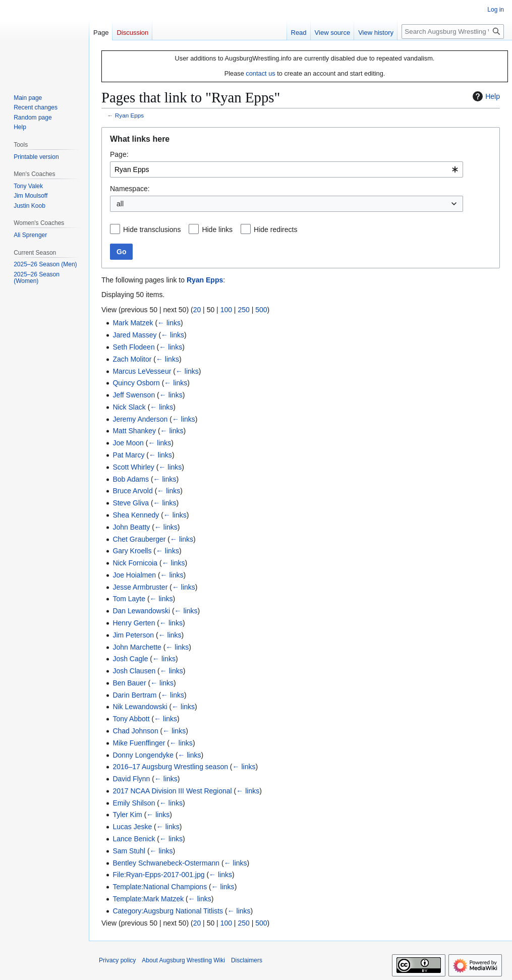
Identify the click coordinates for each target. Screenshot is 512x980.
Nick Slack (129, 407)
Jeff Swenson (134, 395)
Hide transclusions (152, 229)
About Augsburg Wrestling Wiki (183, 960)
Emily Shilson (134, 803)
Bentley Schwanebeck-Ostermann (166, 863)
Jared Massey (134, 335)
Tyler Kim (127, 815)
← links (169, 323)
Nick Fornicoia (135, 563)
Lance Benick (134, 839)
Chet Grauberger (139, 539)
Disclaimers (247, 960)
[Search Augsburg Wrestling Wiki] (453, 32)
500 (261, 310)
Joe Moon (128, 443)
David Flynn (131, 779)
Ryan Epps (129, 115)
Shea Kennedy (136, 515)
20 (197, 310)
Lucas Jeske (132, 827)
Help (485, 96)
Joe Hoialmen (134, 575)
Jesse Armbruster (140, 587)
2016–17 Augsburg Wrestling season (170, 767)
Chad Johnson (135, 731)
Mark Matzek (133, 323)
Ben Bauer (129, 683)
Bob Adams (131, 479)
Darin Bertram (134, 695)
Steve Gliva (131, 503)
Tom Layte (129, 599)
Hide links (217, 229)
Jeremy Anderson (140, 419)
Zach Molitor (132, 359)
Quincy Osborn (136, 383)
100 (226, 310)
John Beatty (131, 527)
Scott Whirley (133, 467)
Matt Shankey (134, 431)
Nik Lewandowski (140, 707)
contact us (260, 73)
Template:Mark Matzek (148, 899)
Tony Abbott (131, 719)
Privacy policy (117, 960)
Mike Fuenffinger (139, 743)
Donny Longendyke (143, 755)
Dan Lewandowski (141, 611)
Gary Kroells (132, 551)
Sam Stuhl (129, 851)
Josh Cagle (130, 659)
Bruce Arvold (132, 491)
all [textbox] (120, 204)
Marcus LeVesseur (142, 371)
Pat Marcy (128, 455)
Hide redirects (275, 229)
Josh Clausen (134, 671)
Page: (119, 154)
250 (243, 310)
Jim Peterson (133, 635)
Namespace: (130, 189)
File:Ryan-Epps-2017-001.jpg (158, 875)
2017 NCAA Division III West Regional (172, 791)
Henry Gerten (134, 623)
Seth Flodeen (133, 347)
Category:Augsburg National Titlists (168, 911)
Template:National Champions (160, 887)
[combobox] (287, 169)
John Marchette (137, 647)
